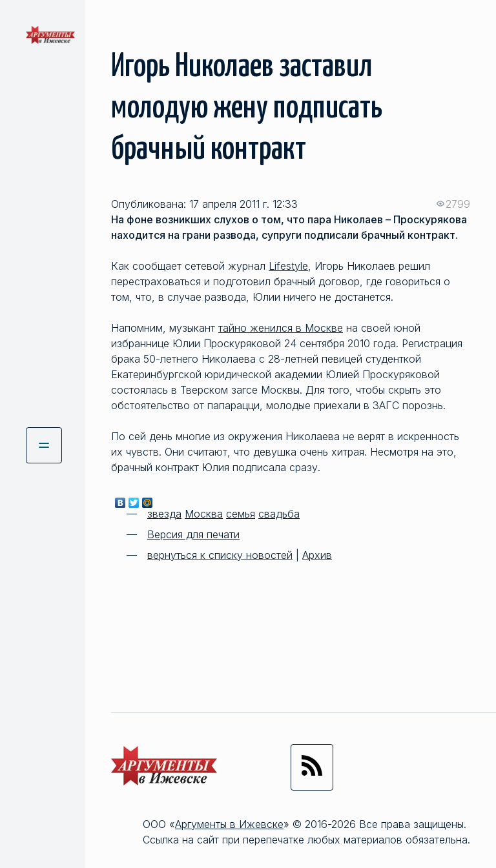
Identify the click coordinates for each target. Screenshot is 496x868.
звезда (164, 514)
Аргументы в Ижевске (229, 824)
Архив (317, 555)
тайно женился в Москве (281, 328)
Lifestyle (288, 266)
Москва (204, 514)
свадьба (279, 514)
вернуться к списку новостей (220, 555)
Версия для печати (193, 534)
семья (241, 514)
